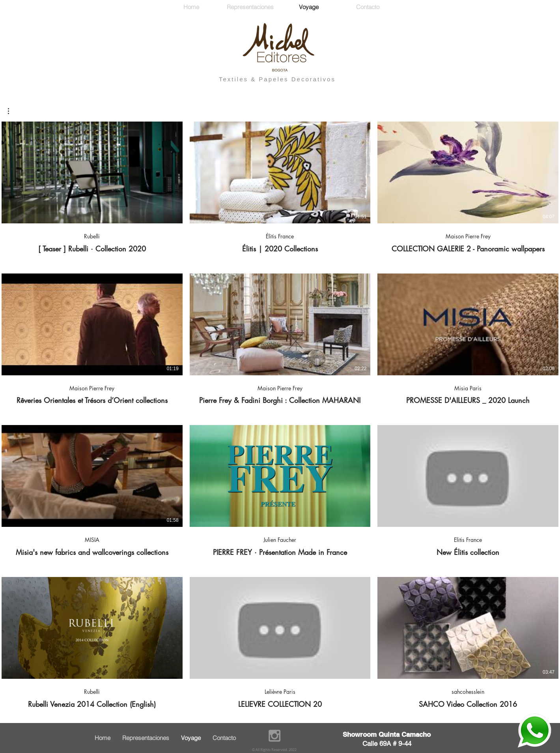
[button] (12, 111)
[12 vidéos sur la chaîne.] (280, 415)
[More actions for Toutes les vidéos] (12, 111)
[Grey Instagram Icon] (274, 736)
